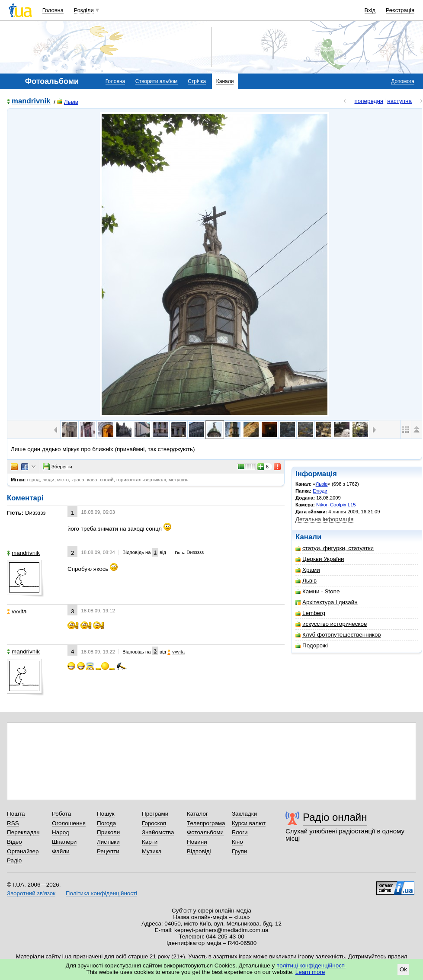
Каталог (197, 814)
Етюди (320, 491)
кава (92, 480)
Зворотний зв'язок (31, 893)
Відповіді (199, 851)
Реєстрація (400, 10)
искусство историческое (331, 624)
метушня (179, 480)
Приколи (108, 832)
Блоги (240, 832)
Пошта (16, 814)
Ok (403, 969)
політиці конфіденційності (311, 966)
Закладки (244, 814)
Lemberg (310, 613)
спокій (107, 480)
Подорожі (312, 645)
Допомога (403, 81)
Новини (197, 842)
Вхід (370, 10)
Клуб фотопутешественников (338, 635)
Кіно (237, 842)
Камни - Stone (318, 591)
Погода (106, 823)
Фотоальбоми (205, 832)
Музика (152, 851)
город (34, 480)
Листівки (108, 842)
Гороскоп (154, 823)
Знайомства (158, 832)
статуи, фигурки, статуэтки (335, 548)
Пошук (106, 814)
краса (78, 480)
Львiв (68, 102)
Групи (239, 851)
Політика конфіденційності (101, 893)
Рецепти (108, 851)
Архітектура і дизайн (327, 602)
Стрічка (197, 81)
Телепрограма (206, 823)
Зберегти (58, 467)
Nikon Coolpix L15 (336, 505)
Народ (61, 832)
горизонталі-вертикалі (141, 480)
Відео (14, 842)
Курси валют (249, 823)
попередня (369, 101)
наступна (399, 101)
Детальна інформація (324, 519)
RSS (13, 823)
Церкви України (320, 559)
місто (63, 480)
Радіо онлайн (335, 817)
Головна (53, 10)
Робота (61, 814)
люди (48, 480)
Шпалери (64, 842)
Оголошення (69, 823)
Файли (61, 851)
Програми (155, 814)
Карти (150, 842)
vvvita (17, 611)
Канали (225, 81)
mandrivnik (31, 101)
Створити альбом (157, 81)
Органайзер (23, 851)
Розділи (84, 10)
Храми (308, 570)
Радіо (14, 860)
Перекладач (23, 832)
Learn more (310, 972)
